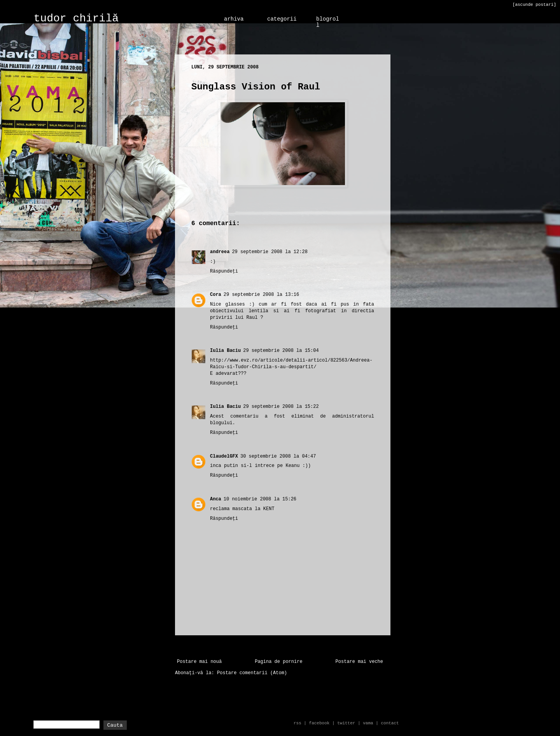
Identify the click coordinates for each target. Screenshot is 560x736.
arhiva (234, 19)
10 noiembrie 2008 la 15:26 (260, 499)
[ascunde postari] (534, 5)
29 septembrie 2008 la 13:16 (261, 295)
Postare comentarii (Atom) (252, 673)
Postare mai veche (359, 662)
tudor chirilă (76, 18)
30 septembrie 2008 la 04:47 (278, 456)
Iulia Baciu (225, 351)
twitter (346, 723)
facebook (319, 723)
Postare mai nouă (199, 662)
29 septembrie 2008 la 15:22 (281, 407)
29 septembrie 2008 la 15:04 (281, 351)
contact (390, 723)
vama (368, 723)
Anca (216, 499)
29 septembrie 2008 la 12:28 (269, 252)
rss (297, 723)
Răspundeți (224, 271)
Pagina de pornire (278, 662)
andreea (220, 252)
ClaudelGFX (224, 456)
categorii (282, 19)
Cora (216, 295)
